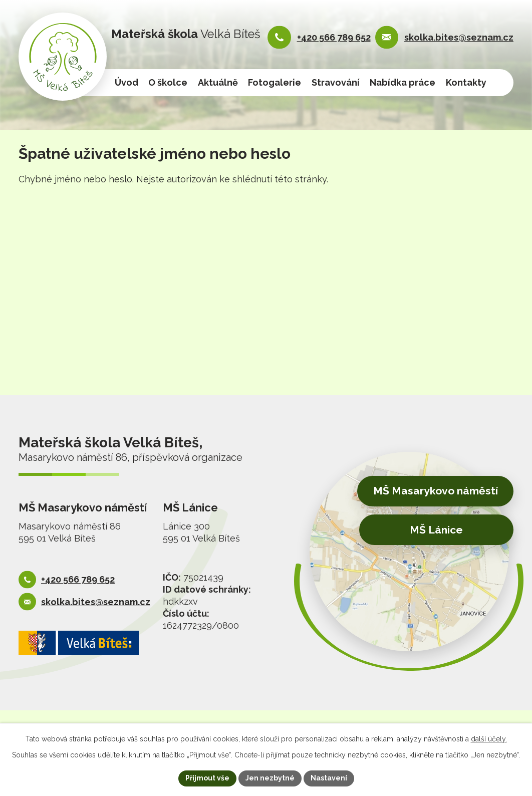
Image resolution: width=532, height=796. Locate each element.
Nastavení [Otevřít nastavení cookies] (329, 778)
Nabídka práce (403, 82)
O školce (168, 82)
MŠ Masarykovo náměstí (436, 491)
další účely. (489, 739)
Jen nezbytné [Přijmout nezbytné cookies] (270, 778)
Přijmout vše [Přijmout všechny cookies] (207, 778)
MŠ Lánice (436, 530)
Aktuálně (218, 82)
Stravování (336, 82)
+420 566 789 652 (334, 37)
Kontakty (466, 82)
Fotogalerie (275, 82)
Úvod (126, 82)
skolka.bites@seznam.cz (459, 37)
